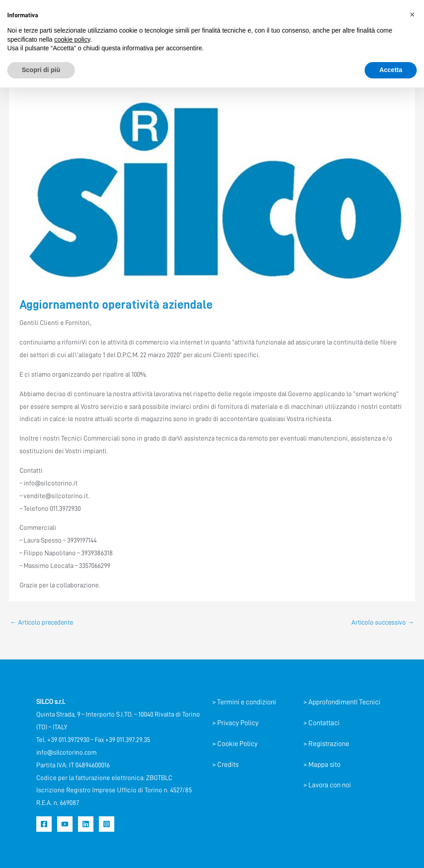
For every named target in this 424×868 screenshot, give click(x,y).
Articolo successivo (381, 623)
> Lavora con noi (327, 786)
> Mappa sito (322, 765)
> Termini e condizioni (244, 703)
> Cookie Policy (235, 744)
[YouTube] (65, 824)
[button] (412, 15)
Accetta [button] (391, 70)
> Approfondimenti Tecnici (342, 703)
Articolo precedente (43, 623)
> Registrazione (326, 744)
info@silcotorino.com (68, 753)
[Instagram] (107, 824)
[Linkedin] (86, 824)
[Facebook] (44, 824)
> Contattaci (322, 723)
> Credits (225, 765)
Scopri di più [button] (41, 70)
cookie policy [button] (72, 39)
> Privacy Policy (235, 723)
